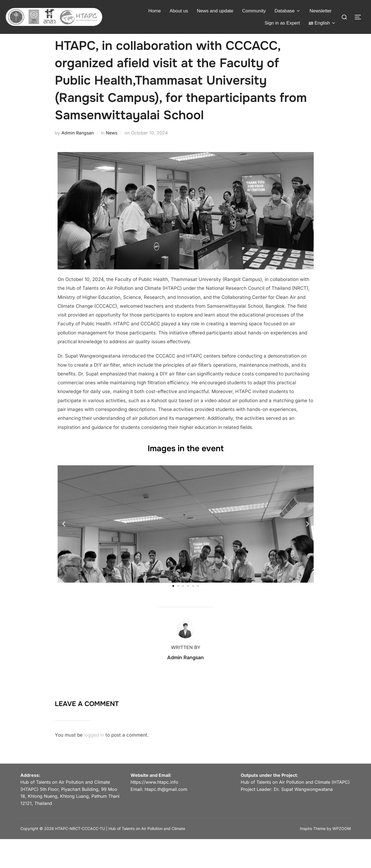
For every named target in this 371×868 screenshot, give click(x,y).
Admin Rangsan (78, 143)
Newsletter (321, 11)
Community (254, 11)
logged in (94, 745)
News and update (215, 11)
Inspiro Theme (313, 838)
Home (155, 11)
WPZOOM (342, 838)
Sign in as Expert (282, 23)
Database (288, 11)
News (112, 143)
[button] (64, 534)
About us (179, 11)
